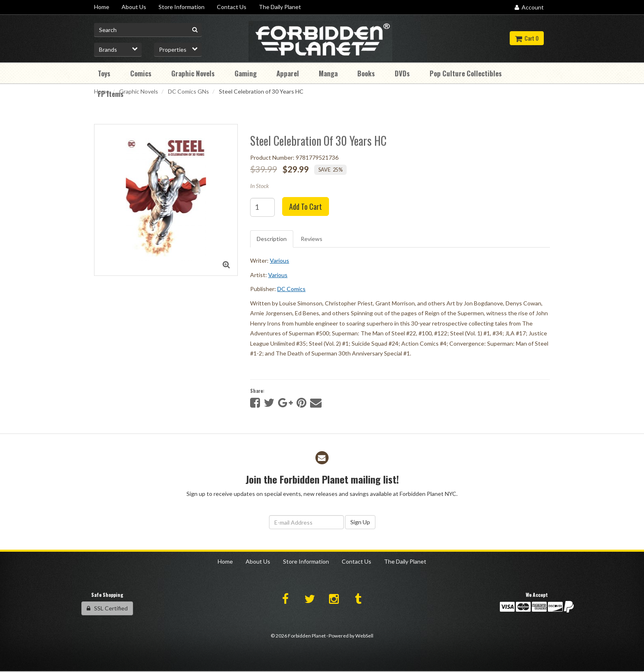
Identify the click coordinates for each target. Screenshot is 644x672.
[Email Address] (306, 522)
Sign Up (360, 522)
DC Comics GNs (189, 91)
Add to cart (306, 206)
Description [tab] (272, 239)
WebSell (364, 636)
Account (529, 7)
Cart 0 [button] (527, 38)
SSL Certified (107, 608)
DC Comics (291, 289)
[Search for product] (148, 30)
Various (279, 260)
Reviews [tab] (312, 239)
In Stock (260, 186)
